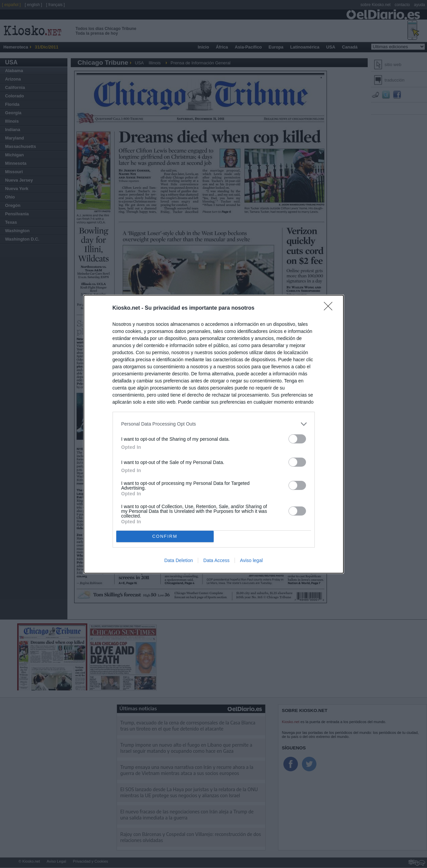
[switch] (297, 439)
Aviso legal (251, 560)
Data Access (216, 560)
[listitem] (214, 424)
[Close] (330, 308)
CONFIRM (165, 536)
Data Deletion (178, 560)
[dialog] (214, 434)
